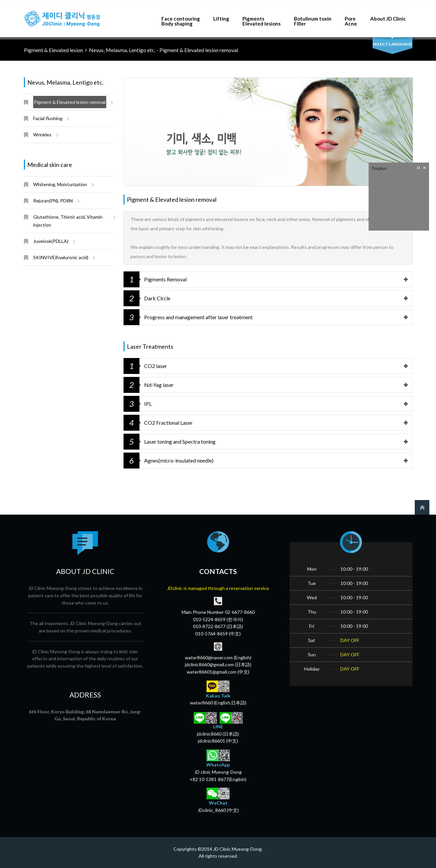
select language (392, 44)
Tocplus (379, 169)
